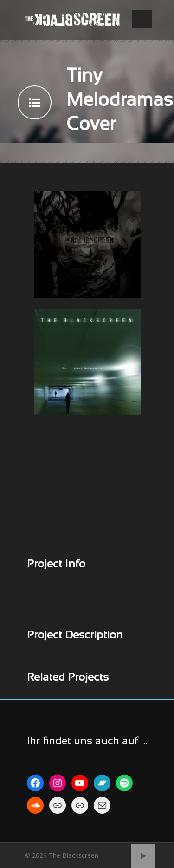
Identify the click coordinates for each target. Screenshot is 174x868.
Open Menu (142, 19)
